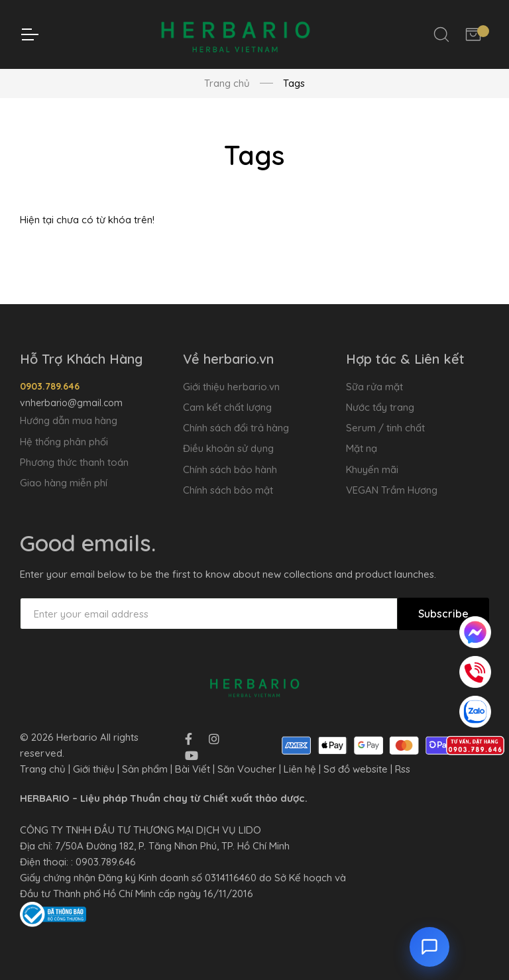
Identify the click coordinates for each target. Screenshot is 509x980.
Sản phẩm (145, 769)
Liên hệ (300, 769)
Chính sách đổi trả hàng (236, 428)
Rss (403, 769)
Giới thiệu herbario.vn (231, 387)
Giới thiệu (94, 769)
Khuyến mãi (372, 469)
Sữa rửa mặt (374, 387)
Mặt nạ (362, 448)
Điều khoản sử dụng (228, 448)
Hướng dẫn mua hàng (69, 420)
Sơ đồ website (356, 769)
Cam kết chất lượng (227, 407)
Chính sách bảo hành (230, 469)
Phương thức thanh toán (74, 462)
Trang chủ (227, 83)
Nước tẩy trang (380, 407)
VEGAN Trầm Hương (392, 490)
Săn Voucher (247, 769)
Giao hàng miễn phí (64, 483)
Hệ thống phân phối (64, 442)
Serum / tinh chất (385, 428)
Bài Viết (193, 769)
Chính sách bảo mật (228, 490)
